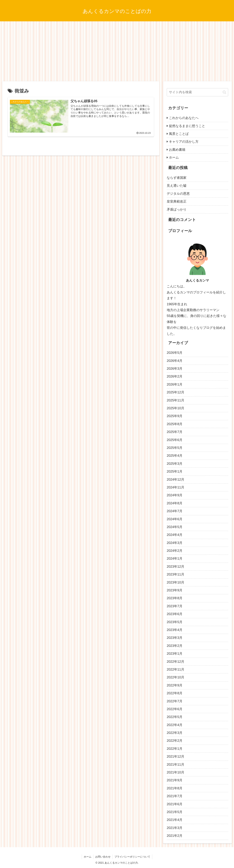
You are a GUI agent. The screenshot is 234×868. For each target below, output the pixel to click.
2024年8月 (175, 503)
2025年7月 (175, 432)
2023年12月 (175, 567)
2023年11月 (175, 574)
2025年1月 (175, 471)
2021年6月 (175, 804)
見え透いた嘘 (177, 186)
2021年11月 (175, 765)
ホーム (174, 157)
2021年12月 (175, 757)
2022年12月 (175, 662)
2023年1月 (175, 654)
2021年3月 (175, 828)
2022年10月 (175, 677)
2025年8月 (175, 424)
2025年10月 (175, 408)
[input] (197, 92)
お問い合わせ (103, 857)
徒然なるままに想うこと (187, 126)
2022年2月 (175, 741)
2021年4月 (175, 820)
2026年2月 (175, 376)
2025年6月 (175, 440)
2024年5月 (175, 527)
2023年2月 (175, 646)
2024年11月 (175, 487)
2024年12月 (175, 480)
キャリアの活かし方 (184, 142)
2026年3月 (175, 369)
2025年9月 (175, 416)
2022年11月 (175, 669)
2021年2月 (175, 836)
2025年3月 (175, 464)
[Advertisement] (117, 51)
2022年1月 (175, 749)
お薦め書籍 (177, 150)
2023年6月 (175, 614)
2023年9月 (175, 590)
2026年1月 (175, 384)
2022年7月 (175, 701)
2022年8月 (175, 693)
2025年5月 (175, 448)
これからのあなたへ (184, 118)
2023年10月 (175, 582)
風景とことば (179, 134)
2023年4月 (175, 630)
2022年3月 (175, 733)
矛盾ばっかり (177, 209)
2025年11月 (175, 400)
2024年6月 (175, 519)
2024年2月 (175, 551)
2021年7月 (175, 796)
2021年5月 (175, 812)
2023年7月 (175, 606)
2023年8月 (175, 598)
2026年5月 (175, 353)
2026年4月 (175, 361)
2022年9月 (175, 685)
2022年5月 (175, 717)
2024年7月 (175, 511)
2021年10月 (175, 772)
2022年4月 (175, 725)
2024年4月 (175, 535)
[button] (224, 92)
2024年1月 (175, 559)
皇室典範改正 (177, 201)
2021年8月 (175, 788)
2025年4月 (175, 456)
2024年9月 (175, 495)
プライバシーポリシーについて (132, 857)
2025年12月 (175, 392)
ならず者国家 (177, 178)
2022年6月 (175, 709)
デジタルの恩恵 (178, 194)
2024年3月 (175, 543)
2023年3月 (175, 638)
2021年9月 (175, 780)
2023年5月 (175, 622)
